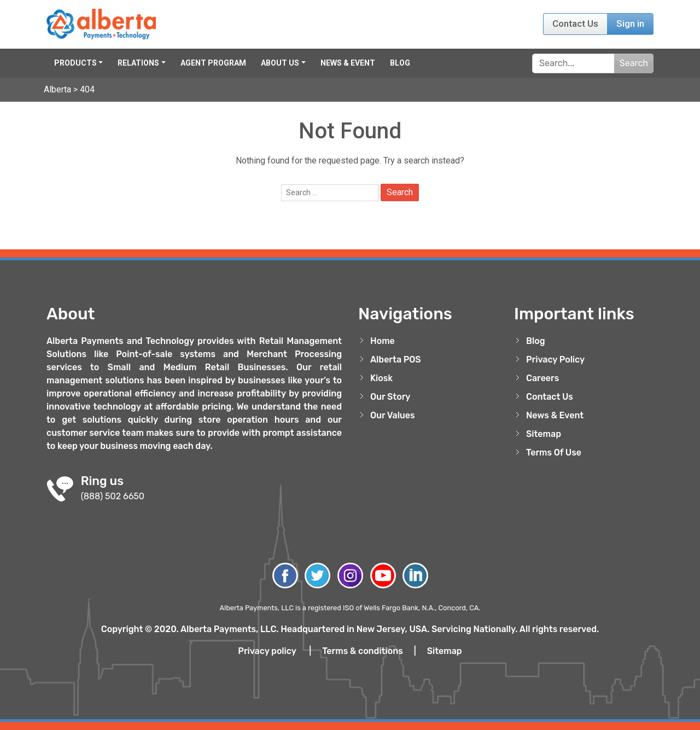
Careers (542, 378)
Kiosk (381, 378)
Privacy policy (267, 651)
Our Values (393, 415)
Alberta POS (396, 360)
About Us (280, 63)
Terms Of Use (554, 452)
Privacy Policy (555, 360)
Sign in (630, 24)
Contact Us (575, 24)
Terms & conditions (363, 651)
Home (383, 341)
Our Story (390, 397)
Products (75, 63)
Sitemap (544, 434)
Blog (400, 63)
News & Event (348, 63)
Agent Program (213, 63)
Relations (138, 63)
